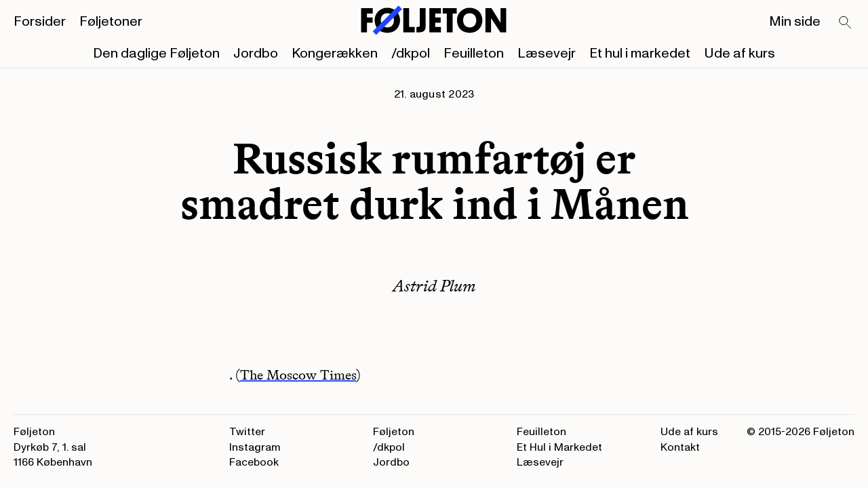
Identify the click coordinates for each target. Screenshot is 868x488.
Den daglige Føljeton (156, 54)
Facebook (254, 462)
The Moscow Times (298, 375)
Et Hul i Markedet (559, 447)
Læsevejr (547, 54)
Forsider (40, 22)
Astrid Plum (434, 286)
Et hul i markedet (640, 54)
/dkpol (411, 54)
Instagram (255, 447)
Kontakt (680, 447)
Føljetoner (111, 22)
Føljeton (394, 432)
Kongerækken (335, 54)
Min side (795, 22)
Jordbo (256, 54)
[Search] (846, 23)
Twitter (247, 432)
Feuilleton (474, 54)
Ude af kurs (739, 54)
